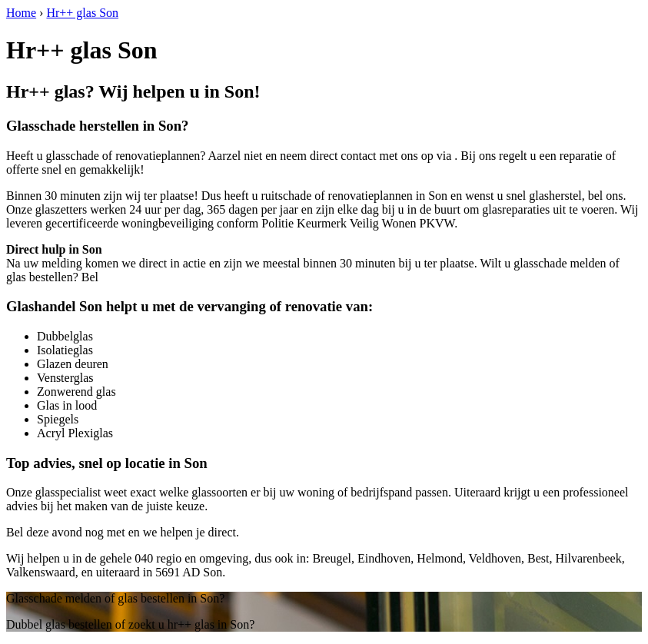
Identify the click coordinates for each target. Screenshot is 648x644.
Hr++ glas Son (82, 13)
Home (21, 13)
